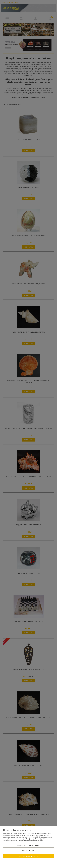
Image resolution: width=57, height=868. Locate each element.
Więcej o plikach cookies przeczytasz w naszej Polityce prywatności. (23, 841)
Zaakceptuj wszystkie (29, 856)
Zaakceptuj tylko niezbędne (29, 845)
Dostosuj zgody (28, 851)
